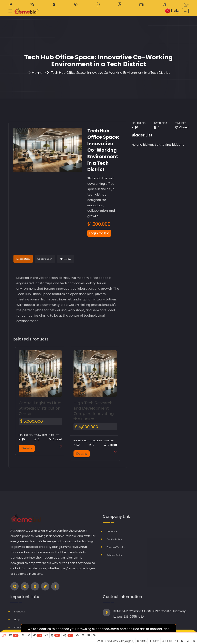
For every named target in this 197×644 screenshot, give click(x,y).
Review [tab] (66, 259)
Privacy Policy (114, 553)
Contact (19, 626)
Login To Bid (101, 233)
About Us (112, 531)
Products (19, 611)
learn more (154, 629)
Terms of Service (116, 546)
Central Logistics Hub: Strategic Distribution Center (40, 408)
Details (27, 449)
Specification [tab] (45, 259)
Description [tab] (23, 259)
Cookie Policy (114, 538)
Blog (17, 618)
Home (35, 73)
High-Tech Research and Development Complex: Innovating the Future (94, 411)
